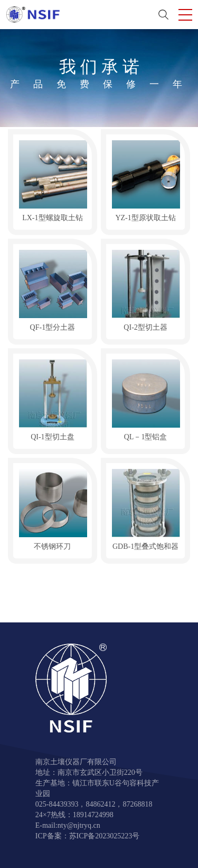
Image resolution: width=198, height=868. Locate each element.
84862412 (100, 804)
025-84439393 (57, 804)
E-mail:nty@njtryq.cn (68, 825)
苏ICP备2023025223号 (105, 836)
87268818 (137, 804)
